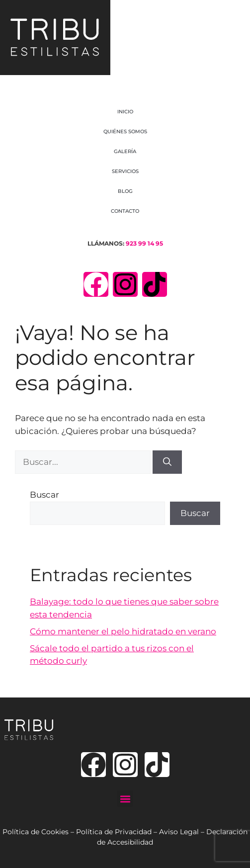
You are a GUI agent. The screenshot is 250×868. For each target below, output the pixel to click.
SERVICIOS (125, 171)
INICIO (125, 112)
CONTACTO (125, 211)
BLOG (125, 191)
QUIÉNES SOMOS (125, 131)
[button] (125, 799)
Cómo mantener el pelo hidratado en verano (123, 631)
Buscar (44, 495)
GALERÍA (125, 151)
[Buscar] (167, 462)
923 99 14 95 (144, 243)
